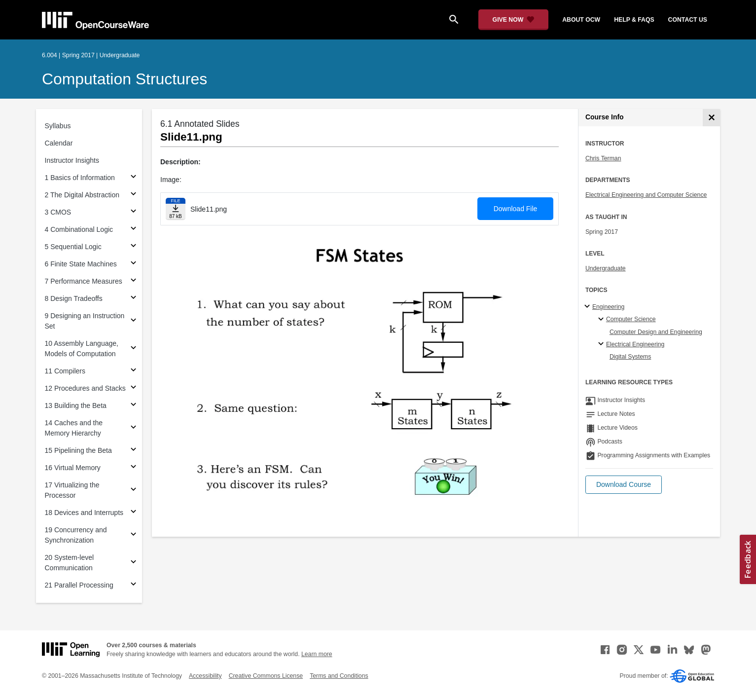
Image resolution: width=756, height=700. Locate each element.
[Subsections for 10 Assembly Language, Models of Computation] (133, 349)
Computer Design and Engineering (656, 332)
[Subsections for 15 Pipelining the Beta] (133, 451)
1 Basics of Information (80, 178)
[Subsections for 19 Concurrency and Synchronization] (133, 535)
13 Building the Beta (76, 405)
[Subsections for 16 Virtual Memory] (133, 468)
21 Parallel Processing (79, 585)
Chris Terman (603, 158)
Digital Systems (630, 357)
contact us (688, 20)
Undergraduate (606, 268)
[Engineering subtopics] (589, 307)
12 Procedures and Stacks (85, 388)
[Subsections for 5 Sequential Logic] (133, 247)
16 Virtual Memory (73, 468)
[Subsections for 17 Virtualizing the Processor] (133, 491)
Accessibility (205, 676)
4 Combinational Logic (79, 229)
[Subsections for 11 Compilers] (133, 371)
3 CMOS (58, 212)
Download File (516, 209)
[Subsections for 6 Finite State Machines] (133, 264)
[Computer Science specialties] (602, 320)
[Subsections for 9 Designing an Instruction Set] (133, 321)
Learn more (317, 654)
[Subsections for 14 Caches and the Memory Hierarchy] (133, 428)
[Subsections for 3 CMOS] (133, 212)
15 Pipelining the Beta (78, 450)
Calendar (59, 143)
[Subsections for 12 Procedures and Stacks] (133, 388)
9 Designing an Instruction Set (85, 321)
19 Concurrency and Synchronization (76, 535)
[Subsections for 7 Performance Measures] (133, 281)
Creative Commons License (266, 676)
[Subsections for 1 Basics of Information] (133, 178)
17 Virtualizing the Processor (72, 490)
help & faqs (634, 20)
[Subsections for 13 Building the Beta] (133, 406)
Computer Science (631, 319)
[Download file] (176, 209)
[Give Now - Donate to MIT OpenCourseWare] (514, 20)
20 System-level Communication (70, 563)
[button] (624, 485)
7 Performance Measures (84, 281)
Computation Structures (125, 79)
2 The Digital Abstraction (82, 195)
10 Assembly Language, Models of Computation (82, 349)
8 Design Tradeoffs (74, 298)
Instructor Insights (72, 160)
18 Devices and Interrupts (84, 513)
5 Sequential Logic (73, 247)
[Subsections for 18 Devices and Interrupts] (133, 513)
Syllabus (58, 126)
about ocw (581, 20)
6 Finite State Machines (81, 264)
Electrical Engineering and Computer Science (646, 195)
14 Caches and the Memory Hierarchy (74, 428)
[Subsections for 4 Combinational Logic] (133, 230)
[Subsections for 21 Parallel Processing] (133, 585)
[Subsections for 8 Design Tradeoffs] (133, 299)
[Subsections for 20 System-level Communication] (133, 563)
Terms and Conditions (339, 676)
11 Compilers (65, 371)
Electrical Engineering (635, 344)
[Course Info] (711, 118)
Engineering (608, 307)
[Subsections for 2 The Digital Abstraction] (133, 195)
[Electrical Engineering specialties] (602, 344)
